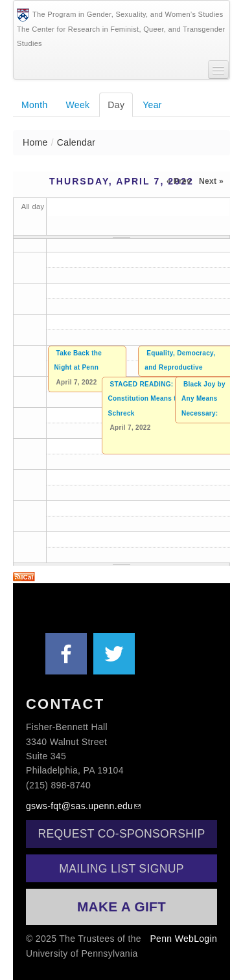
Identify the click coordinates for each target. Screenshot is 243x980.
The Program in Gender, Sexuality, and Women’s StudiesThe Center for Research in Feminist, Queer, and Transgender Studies (121, 28)
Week (78, 105)
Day (120, 104)
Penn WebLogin (183, 939)
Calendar (76, 142)
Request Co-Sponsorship (122, 834)
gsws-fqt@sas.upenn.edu (79, 806)
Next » (211, 181)
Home (35, 142)
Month (35, 105)
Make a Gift (121, 907)
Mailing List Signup (121, 869)
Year (152, 105)
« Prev (179, 181)
